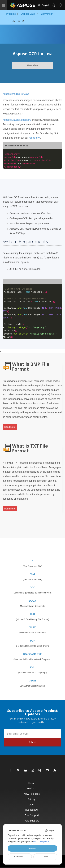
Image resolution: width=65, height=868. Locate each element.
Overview (32, 65)
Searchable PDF (32, 654)
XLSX (32, 627)
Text (33, 574)
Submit (32, 742)
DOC (32, 587)
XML (33, 667)
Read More (10, 427)
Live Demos (32, 810)
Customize (20, 857)
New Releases (32, 794)
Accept (32, 848)
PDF (33, 641)
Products (32, 788)
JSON (32, 681)
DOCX (32, 601)
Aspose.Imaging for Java (16, 94)
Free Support (32, 815)
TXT (32, 561)
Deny (45, 857)
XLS (32, 614)
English (44, 5)
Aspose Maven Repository (17, 120)
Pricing (32, 799)
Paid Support (32, 821)
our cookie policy (41, 842)
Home (32, 783)
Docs (32, 804)
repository (34, 138)
